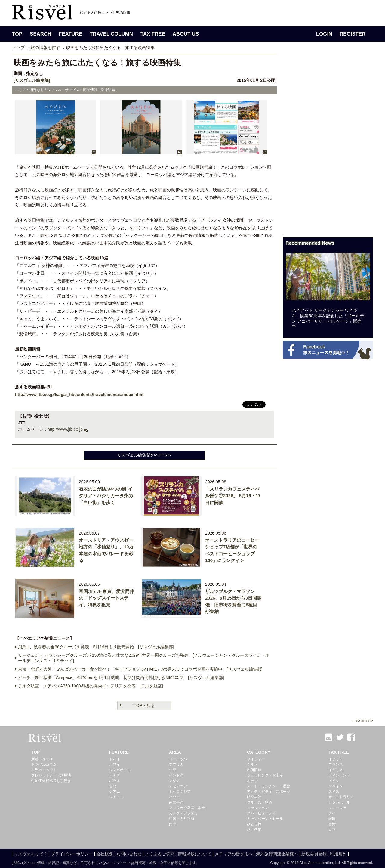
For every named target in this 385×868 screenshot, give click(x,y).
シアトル (116, 797)
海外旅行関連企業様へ (277, 854)
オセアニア (178, 786)
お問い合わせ (129, 854)
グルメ (252, 764)
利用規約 (338, 854)
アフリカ (176, 764)
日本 (332, 829)
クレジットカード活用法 (51, 775)
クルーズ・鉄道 (260, 802)
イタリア (336, 759)
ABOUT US (186, 34)
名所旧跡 (254, 770)
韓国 (332, 819)
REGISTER (353, 34)
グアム (115, 792)
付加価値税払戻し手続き (51, 781)
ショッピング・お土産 (265, 775)
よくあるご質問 (160, 854)
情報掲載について (195, 854)
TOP (17, 34)
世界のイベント (44, 770)
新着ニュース (42, 759)
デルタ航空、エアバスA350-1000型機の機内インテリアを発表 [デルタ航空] (91, 686)
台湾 (332, 824)
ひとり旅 (254, 824)
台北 (113, 786)
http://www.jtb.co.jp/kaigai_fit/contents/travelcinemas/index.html (79, 395)
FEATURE (70, 34)
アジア (174, 781)
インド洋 (176, 775)
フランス (336, 764)
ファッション (258, 808)
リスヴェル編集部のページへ (144, 455)
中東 (173, 770)
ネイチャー (256, 759)
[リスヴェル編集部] (32, 80)
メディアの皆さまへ (234, 854)
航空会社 (254, 797)
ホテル (252, 781)
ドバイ (115, 759)
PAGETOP (364, 721)
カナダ (115, 775)
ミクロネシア (180, 792)
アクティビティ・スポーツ (269, 792)
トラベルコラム (44, 764)
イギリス (336, 770)
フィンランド (339, 775)
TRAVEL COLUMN (111, 34)
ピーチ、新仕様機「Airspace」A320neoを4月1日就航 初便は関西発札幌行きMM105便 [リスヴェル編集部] (121, 677)
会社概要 (105, 854)
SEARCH (40, 34)
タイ (332, 813)
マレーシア (337, 808)
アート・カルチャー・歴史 (269, 786)
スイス (334, 792)
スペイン (336, 786)
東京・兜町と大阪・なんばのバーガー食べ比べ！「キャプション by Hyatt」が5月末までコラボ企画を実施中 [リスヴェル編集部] (140, 669)
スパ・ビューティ (261, 813)
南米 (173, 824)
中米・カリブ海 (182, 819)
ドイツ (334, 781)
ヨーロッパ (178, 759)
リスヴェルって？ (31, 854)
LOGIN (324, 34)
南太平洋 (176, 802)
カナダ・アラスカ (183, 813)
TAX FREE (153, 34)
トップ (18, 48)
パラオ (115, 781)
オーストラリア (341, 797)
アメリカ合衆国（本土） (189, 808)
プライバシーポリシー (72, 854)
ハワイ (115, 764)
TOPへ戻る (145, 705)
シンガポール (120, 770)
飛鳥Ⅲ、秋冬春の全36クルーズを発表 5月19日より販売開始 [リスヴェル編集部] (96, 647)
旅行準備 (254, 829)
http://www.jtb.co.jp (65, 429)
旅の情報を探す (45, 48)
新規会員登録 (314, 854)
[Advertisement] (328, 144)
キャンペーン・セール (265, 819)
